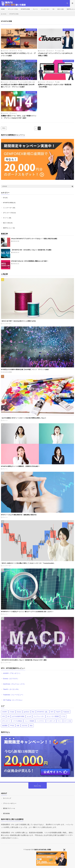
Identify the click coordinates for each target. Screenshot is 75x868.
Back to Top (38, 786)
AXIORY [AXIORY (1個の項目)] (5, 712)
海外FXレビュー (8, 228)
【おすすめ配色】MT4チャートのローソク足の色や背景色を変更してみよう (24, 418)
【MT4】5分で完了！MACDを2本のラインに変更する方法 (18, 321)
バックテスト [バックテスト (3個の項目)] (41, 721)
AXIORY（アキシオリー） (12, 673)
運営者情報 (6, 813)
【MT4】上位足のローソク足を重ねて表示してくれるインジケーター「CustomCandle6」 (28, 563)
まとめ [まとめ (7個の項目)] (29, 716)
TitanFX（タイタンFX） (11, 689)
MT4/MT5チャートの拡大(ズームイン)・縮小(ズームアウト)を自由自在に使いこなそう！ (27, 612)
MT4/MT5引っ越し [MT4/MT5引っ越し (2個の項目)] (43, 712)
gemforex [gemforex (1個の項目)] (27, 712)
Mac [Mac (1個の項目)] (33, 712)
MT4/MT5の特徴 (25, 9)
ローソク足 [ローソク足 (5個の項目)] (68, 721)
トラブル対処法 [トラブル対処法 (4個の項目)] (17, 721)
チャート (35, 9)
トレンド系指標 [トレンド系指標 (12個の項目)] (29, 721)
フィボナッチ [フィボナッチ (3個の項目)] (51, 721)
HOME (3, 9)
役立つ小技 (61, 9)
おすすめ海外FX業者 (26, 82)
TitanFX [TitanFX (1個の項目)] (58, 712)
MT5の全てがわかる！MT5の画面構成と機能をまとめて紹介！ (30, 261)
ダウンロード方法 (13, 9)
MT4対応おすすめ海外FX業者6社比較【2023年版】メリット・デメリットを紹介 (18, 86)
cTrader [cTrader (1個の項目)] (12, 712)
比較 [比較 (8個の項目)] (18, 726)
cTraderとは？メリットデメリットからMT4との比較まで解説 (55, 54)
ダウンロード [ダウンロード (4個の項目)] (6, 721)
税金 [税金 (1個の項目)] (31, 726)
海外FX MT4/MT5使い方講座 (43, 850)
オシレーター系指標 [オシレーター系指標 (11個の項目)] (53, 716)
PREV (4, 128)
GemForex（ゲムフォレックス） (14, 684)
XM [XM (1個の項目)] (8, 716)
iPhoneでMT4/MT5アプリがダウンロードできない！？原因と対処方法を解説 (34, 239)
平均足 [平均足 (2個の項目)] (12, 726)
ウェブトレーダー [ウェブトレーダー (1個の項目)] (39, 716)
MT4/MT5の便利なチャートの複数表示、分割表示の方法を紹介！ (20, 466)
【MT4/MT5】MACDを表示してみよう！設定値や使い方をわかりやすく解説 (24, 660)
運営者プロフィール (9, 808)
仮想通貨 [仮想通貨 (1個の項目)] (5, 726)
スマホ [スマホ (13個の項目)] (63, 716)
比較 (63, 51)
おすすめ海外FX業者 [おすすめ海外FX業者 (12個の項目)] (18, 716)
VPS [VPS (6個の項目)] (3, 716)
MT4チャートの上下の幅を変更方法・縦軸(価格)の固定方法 (19, 515)
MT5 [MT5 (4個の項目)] (52, 712)
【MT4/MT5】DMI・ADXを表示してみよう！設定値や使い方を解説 (31, 250)
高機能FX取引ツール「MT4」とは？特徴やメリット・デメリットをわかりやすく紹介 (19, 117)
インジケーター (45, 9)
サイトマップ (7, 798)
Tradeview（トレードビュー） (13, 695)
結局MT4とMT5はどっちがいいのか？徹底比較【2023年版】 (55, 86)
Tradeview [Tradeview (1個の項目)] (66, 712)
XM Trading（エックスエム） (13, 700)
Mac (21, 51)
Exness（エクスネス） (11, 679)
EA (53, 9)
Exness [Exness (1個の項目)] (19, 712)
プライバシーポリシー (10, 803)
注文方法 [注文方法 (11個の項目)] (25, 726)
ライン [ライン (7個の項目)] (60, 721)
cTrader (59, 51)
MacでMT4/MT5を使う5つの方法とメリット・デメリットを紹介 (18, 54)
